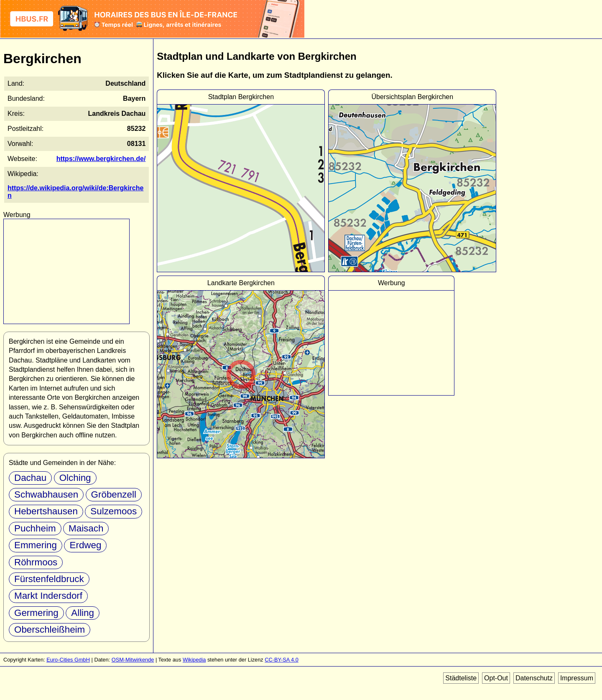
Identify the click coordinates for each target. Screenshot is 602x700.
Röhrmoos (36, 562)
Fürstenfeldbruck (49, 579)
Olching (75, 478)
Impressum (577, 678)
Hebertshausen (46, 511)
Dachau (30, 478)
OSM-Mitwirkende (133, 660)
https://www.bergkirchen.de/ (101, 159)
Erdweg (85, 545)
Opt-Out (496, 678)
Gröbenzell (114, 494)
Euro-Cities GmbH (68, 660)
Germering (36, 613)
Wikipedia (194, 660)
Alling (83, 613)
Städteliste (461, 678)
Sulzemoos (114, 511)
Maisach (86, 528)
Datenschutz (534, 678)
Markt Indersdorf (48, 596)
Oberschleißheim (50, 630)
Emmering (36, 545)
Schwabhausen (46, 494)
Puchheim (35, 528)
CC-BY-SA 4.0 (282, 660)
